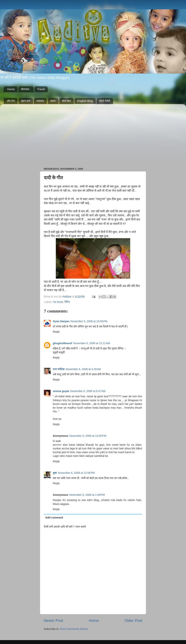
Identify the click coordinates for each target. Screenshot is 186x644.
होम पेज (11, 101)
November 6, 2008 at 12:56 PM (76, 473)
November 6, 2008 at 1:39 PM (87, 495)
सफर (53, 101)
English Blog (85, 101)
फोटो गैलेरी (105, 101)
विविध (67, 302)
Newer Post (53, 621)
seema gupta (61, 391)
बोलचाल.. (26, 89)
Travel (41, 89)
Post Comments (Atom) (74, 629)
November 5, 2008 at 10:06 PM (89, 321)
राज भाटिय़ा (59, 369)
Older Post (133, 621)
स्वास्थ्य (40, 101)
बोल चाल (66, 101)
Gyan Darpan (61, 321)
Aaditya (67, 296)
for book (58, 302)
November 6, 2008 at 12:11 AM (92, 343)
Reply (56, 332)
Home (11, 89)
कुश (55, 473)
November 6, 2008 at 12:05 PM (88, 436)
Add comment (54, 518)
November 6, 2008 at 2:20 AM (83, 369)
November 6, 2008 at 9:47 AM (88, 391)
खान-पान (26, 101)
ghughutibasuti (62, 343)
